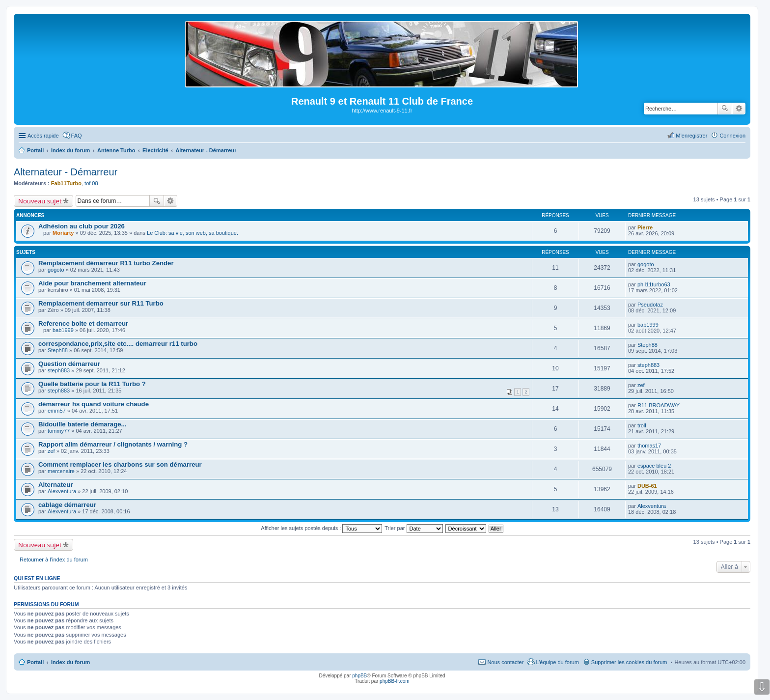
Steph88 (58, 350)
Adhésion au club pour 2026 (82, 226)
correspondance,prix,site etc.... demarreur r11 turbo (118, 344)
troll (642, 425)
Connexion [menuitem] (732, 136)
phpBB (359, 676)
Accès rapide (43, 136)
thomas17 (649, 446)
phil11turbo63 (654, 284)
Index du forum (70, 662)
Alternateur (55, 485)
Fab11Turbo (66, 183)
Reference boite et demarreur (83, 323)
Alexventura (62, 491)
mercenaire (61, 471)
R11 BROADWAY (659, 405)
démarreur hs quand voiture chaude (94, 404)
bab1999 (63, 330)
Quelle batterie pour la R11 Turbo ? (92, 384)
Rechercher (725, 109)
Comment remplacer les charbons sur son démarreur (120, 464)
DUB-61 (647, 486)
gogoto (56, 270)
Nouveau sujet (40, 201)
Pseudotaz (650, 305)
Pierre (645, 227)
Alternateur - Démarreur (66, 172)
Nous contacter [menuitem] (505, 662)
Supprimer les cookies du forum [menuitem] (629, 662)
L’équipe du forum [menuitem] (557, 662)
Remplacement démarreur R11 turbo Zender (106, 263)
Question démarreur (69, 364)
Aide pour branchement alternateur (92, 283)
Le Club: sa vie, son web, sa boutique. (192, 233)
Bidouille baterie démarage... (82, 424)
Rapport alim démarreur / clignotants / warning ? (113, 444)
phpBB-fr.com (395, 681)
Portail (35, 150)
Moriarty (63, 233)
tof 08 (91, 183)
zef (641, 385)
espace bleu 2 (654, 466)
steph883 (59, 370)
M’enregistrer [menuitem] (691, 136)
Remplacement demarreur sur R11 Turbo (101, 303)
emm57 (57, 411)
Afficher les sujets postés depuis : (321, 528)
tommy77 (59, 431)
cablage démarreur (67, 505)
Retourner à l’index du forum (54, 560)
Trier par (413, 528)
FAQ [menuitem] (77, 136)
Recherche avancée (739, 109)
